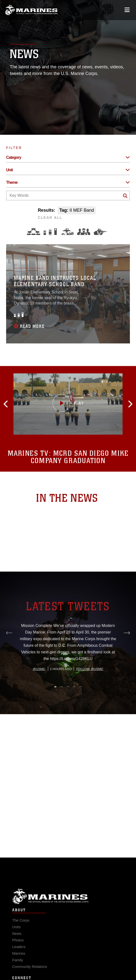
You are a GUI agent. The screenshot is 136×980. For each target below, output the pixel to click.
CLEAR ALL (50, 218)
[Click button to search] (125, 196)
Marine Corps (68, 902)
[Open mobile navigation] (127, 10)
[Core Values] (67, 232)
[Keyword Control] (68, 196)
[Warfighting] (100, 232)
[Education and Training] (50, 232)
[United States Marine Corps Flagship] (31, 10)
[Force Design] (34, 232)
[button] (12, 404)
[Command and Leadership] (84, 232)
